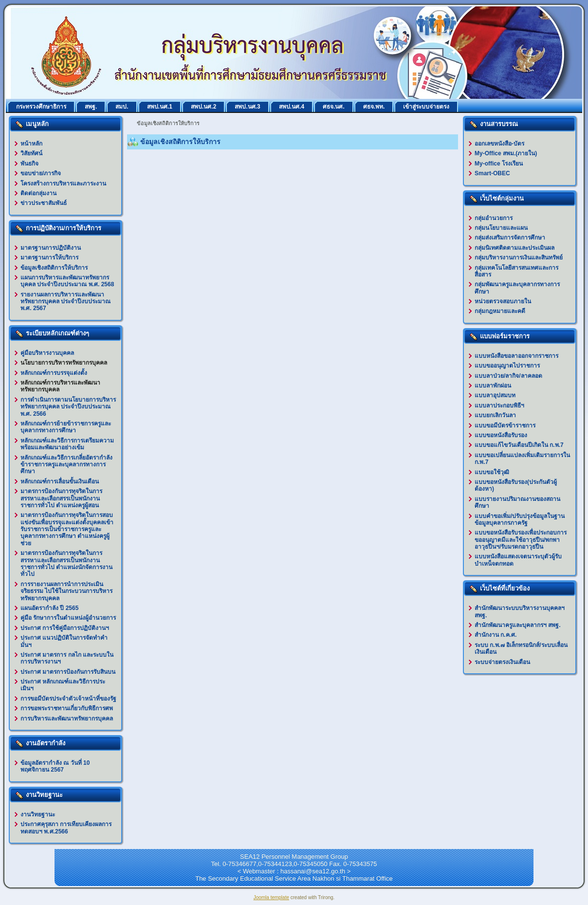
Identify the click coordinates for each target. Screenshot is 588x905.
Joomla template (271, 897)
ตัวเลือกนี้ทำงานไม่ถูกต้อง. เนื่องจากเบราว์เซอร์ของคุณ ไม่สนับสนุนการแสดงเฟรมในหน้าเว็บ (293, 320)
